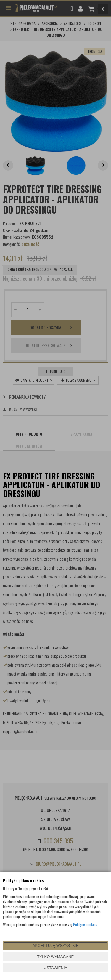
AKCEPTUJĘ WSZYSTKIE (55, 945)
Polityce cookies (85, 924)
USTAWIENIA (55, 968)
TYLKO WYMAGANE (56, 957)
